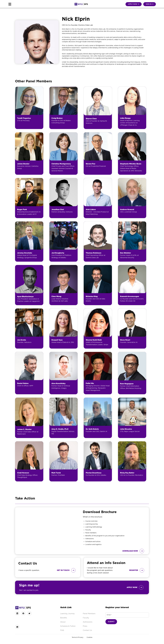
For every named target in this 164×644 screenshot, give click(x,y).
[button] (33, 4)
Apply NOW (134, 4)
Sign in (150, 4)
